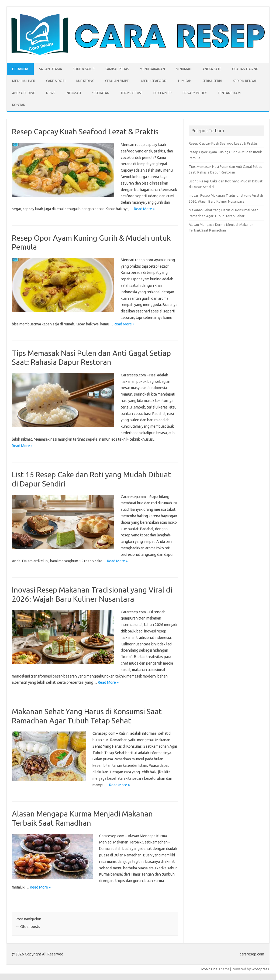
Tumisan (184, 81)
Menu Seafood (154, 81)
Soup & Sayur (84, 69)
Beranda (20, 69)
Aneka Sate (212, 69)
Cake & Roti (56, 81)
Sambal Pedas (117, 69)
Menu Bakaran (152, 69)
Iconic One (209, 969)
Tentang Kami (229, 93)
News (51, 93)
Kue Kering (85, 81)
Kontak (19, 105)
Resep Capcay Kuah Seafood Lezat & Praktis (85, 132)
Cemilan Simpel (118, 81)
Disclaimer (163, 93)
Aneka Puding (24, 93)
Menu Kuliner (24, 81)
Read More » (144, 209)
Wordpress (260, 969)
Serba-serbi (212, 81)
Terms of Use (131, 93)
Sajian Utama (51, 69)
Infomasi (73, 93)
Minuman (184, 69)
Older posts (28, 927)
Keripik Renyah (245, 81)
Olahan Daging (245, 69)
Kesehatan (101, 93)
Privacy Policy (195, 93)
